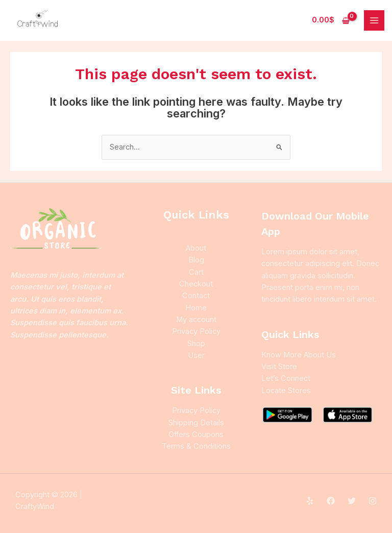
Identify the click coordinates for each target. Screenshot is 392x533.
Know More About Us (299, 355)
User (196, 355)
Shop (196, 344)
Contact (196, 296)
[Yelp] (310, 501)
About (196, 248)
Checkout (196, 284)
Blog (196, 260)
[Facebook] (331, 501)
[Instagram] (373, 501)
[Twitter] (352, 501)
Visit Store (279, 367)
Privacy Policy (196, 331)
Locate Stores (286, 391)
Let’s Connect (286, 378)
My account (196, 320)
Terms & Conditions (196, 446)
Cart (196, 272)
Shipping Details (196, 423)
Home (196, 308)
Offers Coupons (196, 434)
